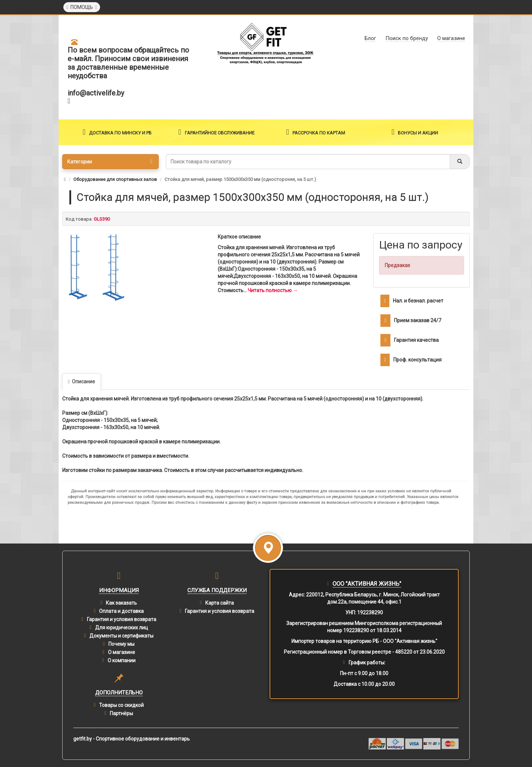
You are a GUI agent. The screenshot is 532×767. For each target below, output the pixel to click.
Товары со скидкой (121, 705)
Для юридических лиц (122, 628)
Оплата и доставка (121, 611)
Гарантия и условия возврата (122, 619)
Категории (110, 162)
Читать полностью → (273, 290)
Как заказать (121, 603)
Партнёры (121, 713)
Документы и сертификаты (121, 636)
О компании (122, 660)
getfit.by (83, 739)
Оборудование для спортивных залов (115, 179)
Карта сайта (220, 603)
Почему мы (121, 644)
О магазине (122, 652)
